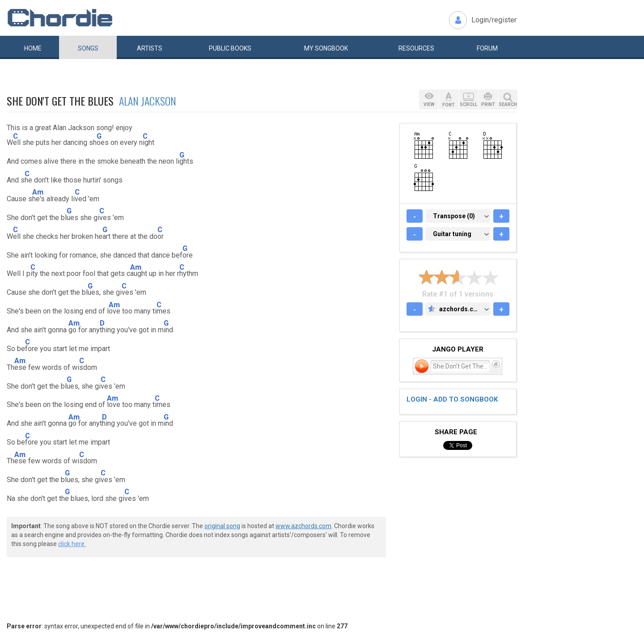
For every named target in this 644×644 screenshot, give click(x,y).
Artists (150, 48)
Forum (487, 48)
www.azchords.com (303, 526)
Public (230, 48)
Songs (88, 48)
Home (33, 48)
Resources (416, 48)
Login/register (494, 20)
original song (222, 526)
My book (326, 48)
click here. (72, 544)
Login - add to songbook (452, 399)
